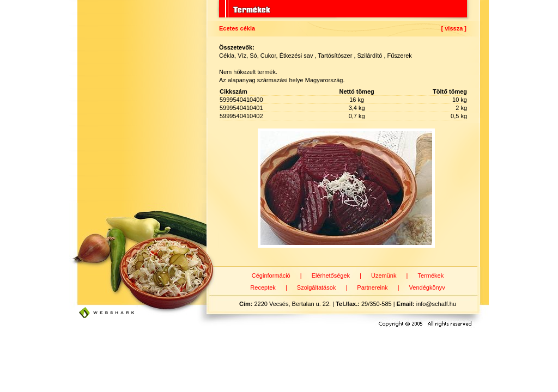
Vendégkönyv (427, 287)
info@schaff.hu (436, 304)
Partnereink (372, 287)
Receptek (263, 287)
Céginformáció (271, 275)
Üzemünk (384, 275)
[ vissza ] (454, 28)
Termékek (430, 275)
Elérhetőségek (331, 275)
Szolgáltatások (317, 287)
